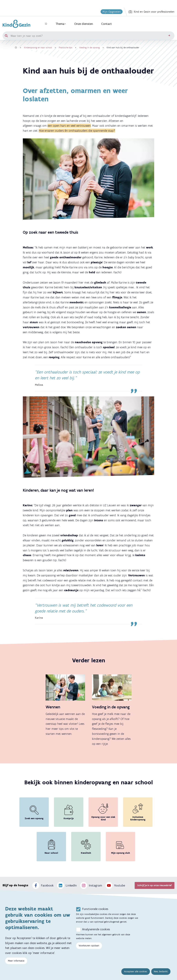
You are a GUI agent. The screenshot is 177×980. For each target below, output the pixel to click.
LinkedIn (67, 885)
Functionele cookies (95, 909)
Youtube (115, 885)
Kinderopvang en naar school (38, 48)
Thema (61, 24)
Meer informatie (16, 961)
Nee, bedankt (161, 971)
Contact (107, 24)
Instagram (91, 885)
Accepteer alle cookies (136, 971)
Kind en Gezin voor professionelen (152, 12)
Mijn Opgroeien (112, 12)
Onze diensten (84, 24)
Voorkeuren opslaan (89, 946)
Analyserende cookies (96, 929)
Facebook (43, 885)
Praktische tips (66, 48)
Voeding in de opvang (89, 48)
